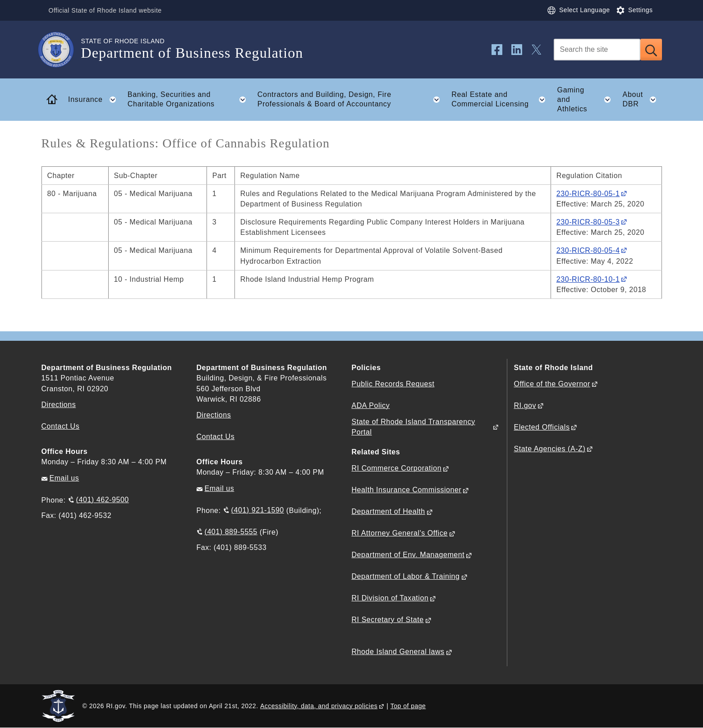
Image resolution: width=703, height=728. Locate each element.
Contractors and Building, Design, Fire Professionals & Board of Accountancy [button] (351, 100)
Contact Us (61, 426)
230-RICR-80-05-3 (588, 222)
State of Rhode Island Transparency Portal (414, 427)
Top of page (408, 706)
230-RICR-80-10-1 (588, 279)
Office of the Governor (552, 384)
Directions (214, 415)
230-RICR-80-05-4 (588, 250)
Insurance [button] (95, 100)
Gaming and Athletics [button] (587, 99)
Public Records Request (393, 384)
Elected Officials (542, 427)
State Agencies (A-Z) (550, 449)
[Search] (597, 50)
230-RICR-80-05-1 (588, 194)
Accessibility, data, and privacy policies (319, 706)
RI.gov (525, 405)
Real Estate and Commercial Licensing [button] (501, 100)
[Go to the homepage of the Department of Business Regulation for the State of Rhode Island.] (61, 50)
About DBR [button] (642, 100)
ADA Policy (371, 405)
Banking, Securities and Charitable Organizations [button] (189, 100)
